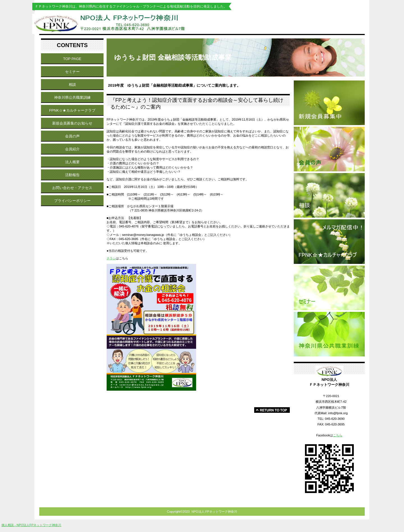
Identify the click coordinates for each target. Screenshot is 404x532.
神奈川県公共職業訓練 (72, 97)
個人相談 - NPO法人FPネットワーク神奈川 (31, 525)
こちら (338, 435)
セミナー (72, 72)
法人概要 (72, 162)
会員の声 (72, 136)
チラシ (111, 258)
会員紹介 (72, 149)
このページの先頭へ (272, 410)
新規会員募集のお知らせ (72, 123)
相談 (72, 85)
